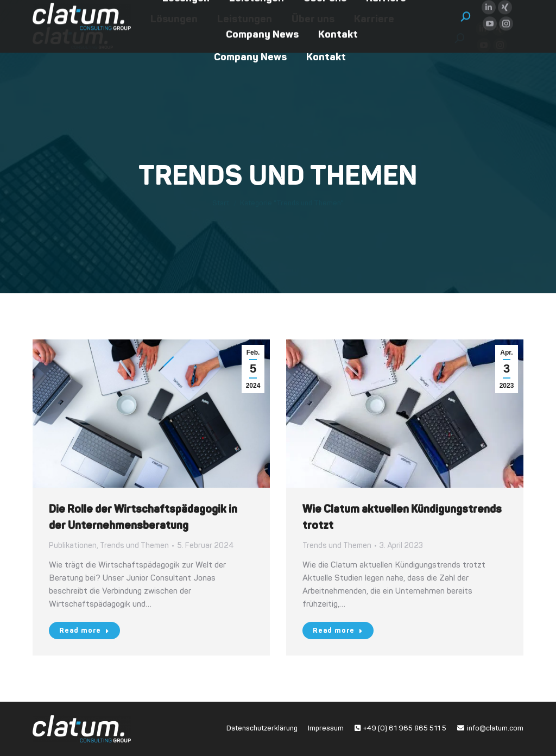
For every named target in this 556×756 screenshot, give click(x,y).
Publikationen (73, 546)
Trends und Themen (134, 546)
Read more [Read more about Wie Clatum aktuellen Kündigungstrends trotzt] (338, 631)
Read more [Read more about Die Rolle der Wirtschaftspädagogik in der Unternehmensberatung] (84, 631)
